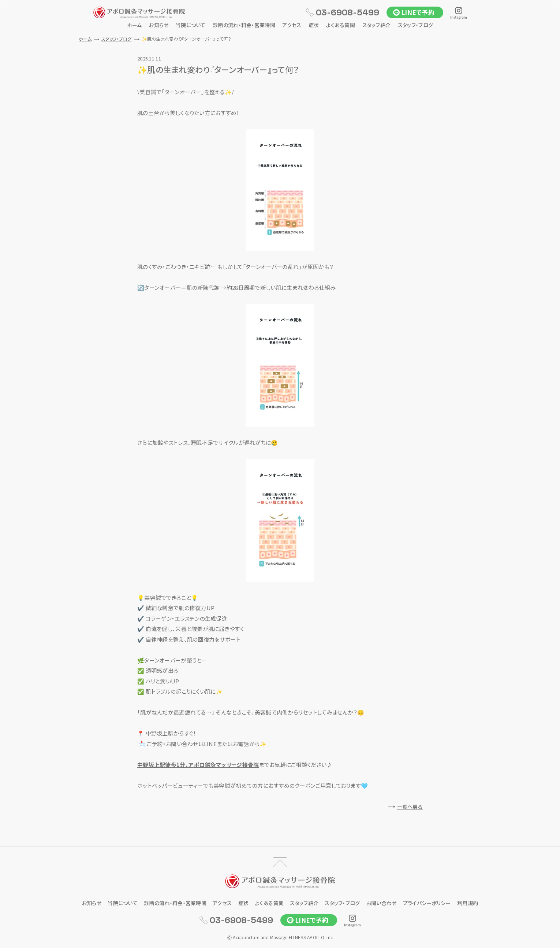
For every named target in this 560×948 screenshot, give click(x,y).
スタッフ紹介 (377, 25)
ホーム (135, 25)
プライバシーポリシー (427, 903)
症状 (314, 25)
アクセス (292, 25)
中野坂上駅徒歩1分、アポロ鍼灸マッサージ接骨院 (198, 765)
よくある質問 (341, 25)
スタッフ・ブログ (415, 25)
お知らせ (159, 25)
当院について (191, 25)
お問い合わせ (382, 903)
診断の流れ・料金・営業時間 (244, 25)
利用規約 (468, 903)
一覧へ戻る (410, 807)
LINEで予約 (418, 12)
